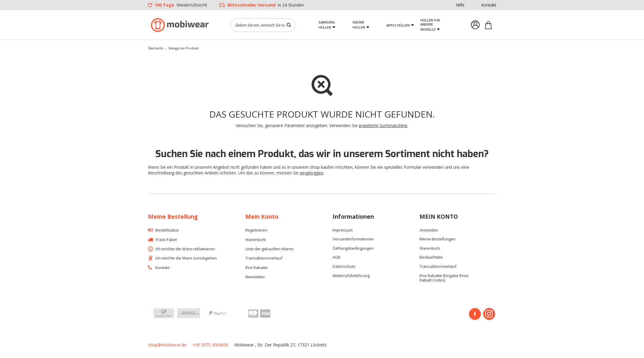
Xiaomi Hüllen (359, 25)
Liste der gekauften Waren (269, 249)
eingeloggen (312, 173)
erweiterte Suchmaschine (383, 125)
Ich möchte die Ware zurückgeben (186, 258)
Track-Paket (166, 240)
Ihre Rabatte (256, 268)
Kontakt (489, 5)
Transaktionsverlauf (264, 258)
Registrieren (256, 230)
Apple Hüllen (398, 25)
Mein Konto (262, 217)
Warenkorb (256, 240)
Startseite (156, 48)
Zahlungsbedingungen (353, 248)
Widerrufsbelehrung (351, 276)
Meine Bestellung (173, 217)
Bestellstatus (167, 230)
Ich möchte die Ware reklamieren (185, 249)
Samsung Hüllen (327, 25)
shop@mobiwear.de (167, 345)
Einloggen (475, 25)
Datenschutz (344, 267)
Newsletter (255, 277)
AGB (336, 257)
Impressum (343, 230)
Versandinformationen (353, 239)
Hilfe (460, 5)
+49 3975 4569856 (210, 345)
